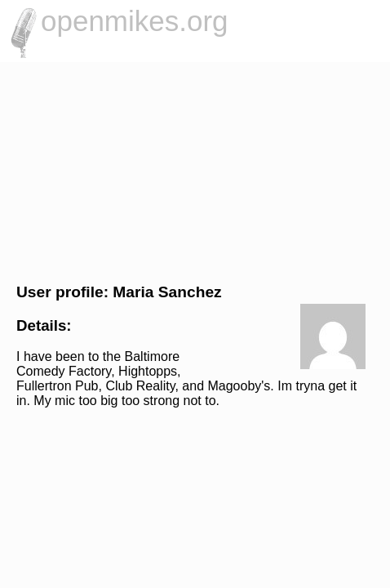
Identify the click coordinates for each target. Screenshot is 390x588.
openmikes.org (135, 21)
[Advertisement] (195, 170)
